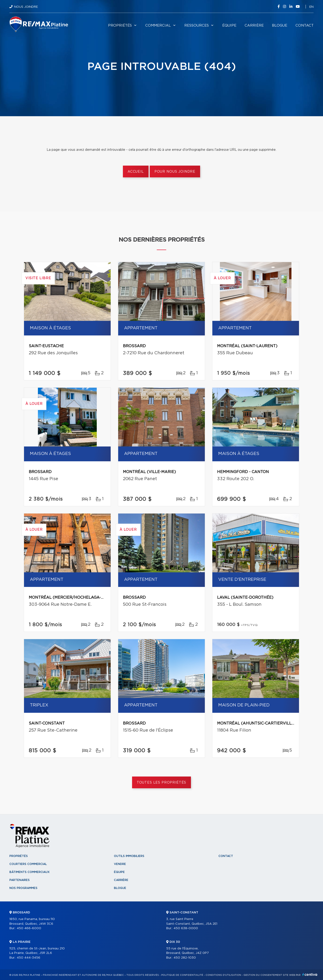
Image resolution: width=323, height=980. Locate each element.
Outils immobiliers (129, 856)
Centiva (310, 974)
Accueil (136, 172)
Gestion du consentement (263, 975)
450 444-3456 (28, 958)
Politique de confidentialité (182, 975)
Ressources (197, 26)
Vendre (120, 864)
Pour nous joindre (175, 172)
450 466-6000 (29, 928)
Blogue (280, 26)
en (311, 7)
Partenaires (20, 880)
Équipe (229, 26)
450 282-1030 (185, 958)
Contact (305, 26)
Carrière (254, 26)
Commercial (158, 26)
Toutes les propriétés (162, 783)
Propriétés (120, 26)
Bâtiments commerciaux (30, 872)
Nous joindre (26, 7)
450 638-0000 (186, 928)
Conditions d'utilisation (223, 975)
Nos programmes (23, 888)
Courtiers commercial (28, 864)
